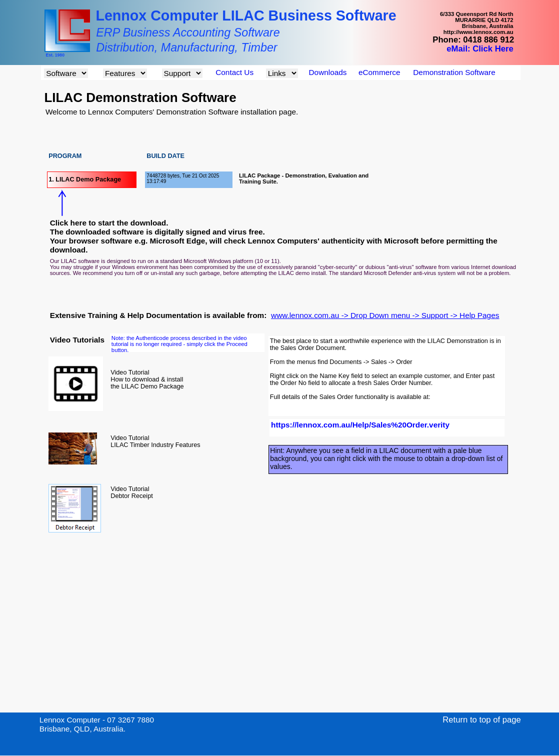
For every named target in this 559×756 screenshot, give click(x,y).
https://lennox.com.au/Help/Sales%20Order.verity (360, 425)
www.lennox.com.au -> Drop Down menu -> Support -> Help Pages (385, 315)
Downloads (328, 72)
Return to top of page (482, 720)
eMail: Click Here (480, 49)
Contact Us (234, 72)
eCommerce (379, 72)
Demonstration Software (454, 72)
